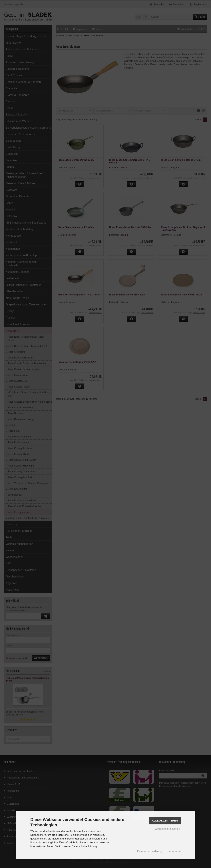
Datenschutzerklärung (150, 851)
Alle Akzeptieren (165, 821)
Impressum (174, 851)
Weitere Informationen (167, 829)
